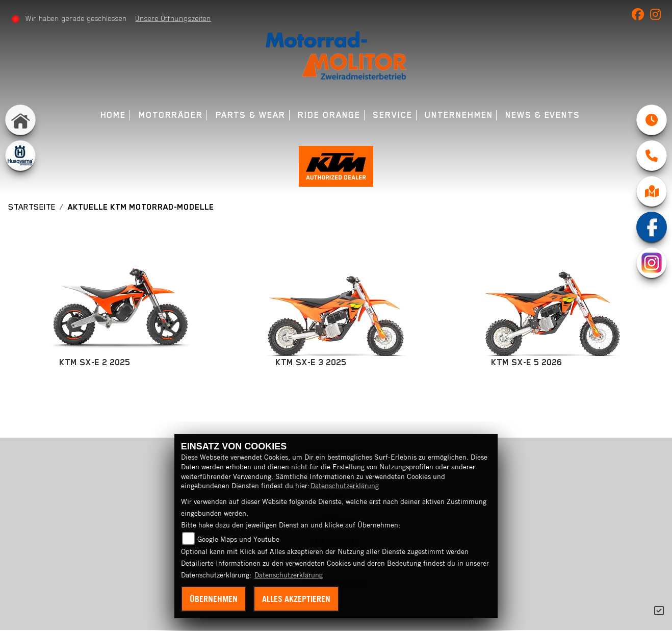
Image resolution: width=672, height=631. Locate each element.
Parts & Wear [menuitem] (251, 115)
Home (113, 115)
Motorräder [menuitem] (171, 115)
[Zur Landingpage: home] (20, 120)
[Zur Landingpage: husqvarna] (20, 156)
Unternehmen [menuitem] (459, 115)
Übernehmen (214, 599)
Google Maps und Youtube (238, 539)
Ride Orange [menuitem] (329, 115)
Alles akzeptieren (296, 599)
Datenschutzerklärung (345, 486)
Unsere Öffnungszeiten (174, 18)
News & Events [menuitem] (543, 115)
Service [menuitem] (392, 115)
